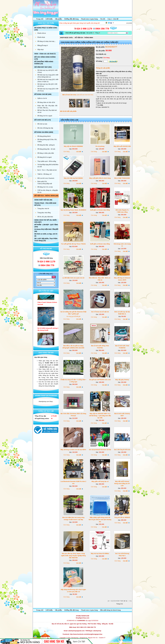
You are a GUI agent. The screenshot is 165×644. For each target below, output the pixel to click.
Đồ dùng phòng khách (44, 136)
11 (126, 601)
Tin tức (103, 19)
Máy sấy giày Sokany (122, 380)
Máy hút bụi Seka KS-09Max (100, 553)
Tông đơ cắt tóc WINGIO (122, 517)
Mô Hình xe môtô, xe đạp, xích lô (46, 234)
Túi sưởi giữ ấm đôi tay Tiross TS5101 (73, 244)
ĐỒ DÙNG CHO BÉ (41, 94)
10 (124, 601)
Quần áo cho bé (42, 98)
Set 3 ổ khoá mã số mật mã (100, 312)
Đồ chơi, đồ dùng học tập (45, 128)
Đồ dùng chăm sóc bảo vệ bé (46, 102)
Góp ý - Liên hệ (113, 19)
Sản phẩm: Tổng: (82, 33)
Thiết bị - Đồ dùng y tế (44, 174)
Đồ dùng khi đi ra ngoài (45, 157)
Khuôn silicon (42, 33)
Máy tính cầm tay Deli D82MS (73, 178)
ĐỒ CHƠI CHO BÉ (41, 120)
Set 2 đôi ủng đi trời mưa (122, 450)
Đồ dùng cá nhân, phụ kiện (46, 153)
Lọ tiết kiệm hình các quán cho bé (73, 278)
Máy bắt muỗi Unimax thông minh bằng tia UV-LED (122, 484)
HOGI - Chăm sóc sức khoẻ (44, 54)
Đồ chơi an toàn (42, 124)
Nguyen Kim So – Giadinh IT (97, 638)
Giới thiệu (49, 19)
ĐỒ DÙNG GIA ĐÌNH (41, 132)
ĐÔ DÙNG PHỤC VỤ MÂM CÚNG (46, 28)
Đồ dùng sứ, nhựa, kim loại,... (47, 41)
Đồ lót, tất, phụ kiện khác (45, 217)
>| (131, 601)
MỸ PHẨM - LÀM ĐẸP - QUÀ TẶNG (46, 225)
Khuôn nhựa (41, 37)
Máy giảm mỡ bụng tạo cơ (100, 481)
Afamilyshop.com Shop (46, 401)
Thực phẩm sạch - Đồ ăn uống (47, 161)
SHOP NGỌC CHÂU (66, 38)
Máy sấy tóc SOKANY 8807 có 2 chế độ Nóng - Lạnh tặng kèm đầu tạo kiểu (100, 416)
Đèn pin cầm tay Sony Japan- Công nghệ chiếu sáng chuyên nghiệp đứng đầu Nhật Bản (73, 556)
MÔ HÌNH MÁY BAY (41, 67)
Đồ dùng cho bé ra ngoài (45, 116)
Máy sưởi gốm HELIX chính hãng (100, 178)
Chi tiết (80, 152)
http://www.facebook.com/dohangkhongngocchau (86, 634)
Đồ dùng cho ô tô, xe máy (45, 187)
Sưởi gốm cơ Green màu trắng (100, 210)
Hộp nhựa (41, 50)
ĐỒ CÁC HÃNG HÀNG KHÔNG (45, 57)
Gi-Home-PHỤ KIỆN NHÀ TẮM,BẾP (46, 229)
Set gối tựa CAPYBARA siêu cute (100, 380)
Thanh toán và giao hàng (89, 19)
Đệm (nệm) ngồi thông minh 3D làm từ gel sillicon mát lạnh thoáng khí (100, 520)
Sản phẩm (59, 19)
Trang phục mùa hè (43, 208)
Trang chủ (39, 19)
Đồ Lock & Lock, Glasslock (46, 178)
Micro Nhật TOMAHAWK (122, 178)
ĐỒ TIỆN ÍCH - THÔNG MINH (45, 196)
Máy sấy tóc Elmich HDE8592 (73, 146)
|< (108, 601)
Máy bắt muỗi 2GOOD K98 (122, 146)
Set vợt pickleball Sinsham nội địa (100, 450)
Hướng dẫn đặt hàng (71, 19)
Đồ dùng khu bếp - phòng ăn (46, 145)
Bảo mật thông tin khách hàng (110, 610)
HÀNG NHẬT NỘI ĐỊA (42, 200)
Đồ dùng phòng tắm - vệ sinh (46, 149)
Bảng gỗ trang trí (43, 45)
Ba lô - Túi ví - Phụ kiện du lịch (47, 170)
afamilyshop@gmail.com (76, 631)
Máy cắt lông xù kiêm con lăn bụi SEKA (73, 450)
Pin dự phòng (100, 146)
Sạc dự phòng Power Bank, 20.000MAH (73, 210)
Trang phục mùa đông (44, 213)
